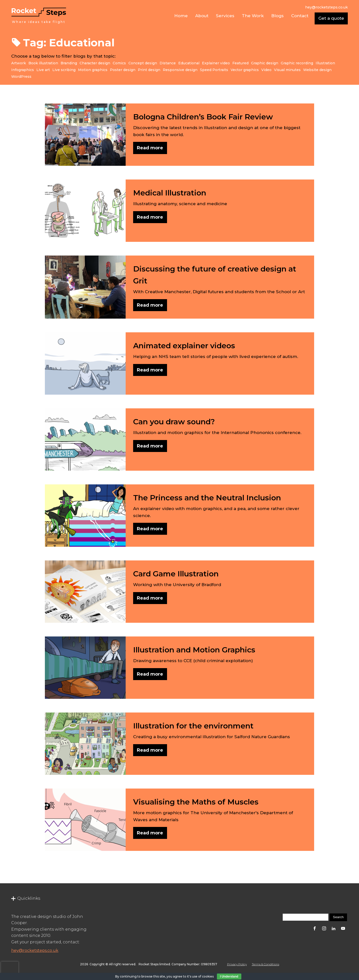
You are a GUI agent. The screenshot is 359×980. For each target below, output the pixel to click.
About (202, 16)
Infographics (23, 70)
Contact (300, 16)
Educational (189, 63)
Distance (168, 63)
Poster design (123, 70)
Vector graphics (245, 70)
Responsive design (180, 70)
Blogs (277, 16)
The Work (253, 16)
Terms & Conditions (266, 964)
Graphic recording (297, 63)
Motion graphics (93, 70)
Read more (150, 148)
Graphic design (265, 63)
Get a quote (331, 18)
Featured (240, 63)
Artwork (19, 63)
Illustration (325, 63)
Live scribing (64, 70)
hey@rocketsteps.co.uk (35, 950)
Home (181, 16)
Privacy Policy (237, 964)
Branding (69, 63)
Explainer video (216, 63)
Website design (317, 70)
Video (266, 70)
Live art (43, 70)
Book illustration (43, 63)
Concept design (143, 63)
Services (225, 16)
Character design (95, 63)
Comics (119, 63)
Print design (149, 70)
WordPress (21, 77)
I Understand (229, 977)
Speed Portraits (214, 70)
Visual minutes (287, 70)
